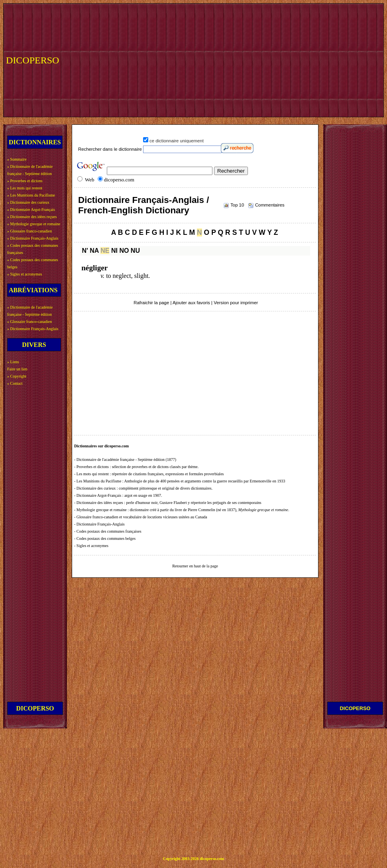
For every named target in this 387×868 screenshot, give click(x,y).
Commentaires (270, 205)
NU (135, 251)
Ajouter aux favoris (191, 303)
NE (105, 251)
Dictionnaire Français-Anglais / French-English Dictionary (143, 205)
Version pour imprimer (236, 303)
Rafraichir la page (151, 303)
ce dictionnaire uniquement (177, 141)
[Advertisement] (217, 59)
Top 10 (237, 205)
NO (124, 251)
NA (94, 251)
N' (85, 251)
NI (114, 251)
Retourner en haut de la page (195, 566)
